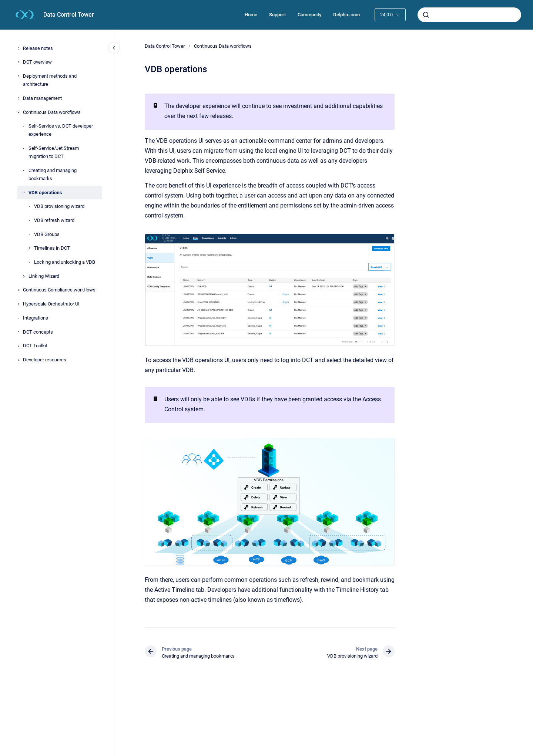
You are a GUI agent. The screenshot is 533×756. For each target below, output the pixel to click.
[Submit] (426, 15)
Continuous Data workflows (52, 112)
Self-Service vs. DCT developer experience (61, 130)
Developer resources (45, 360)
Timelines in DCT (52, 248)
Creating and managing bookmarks (53, 174)
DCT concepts (38, 332)
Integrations (36, 318)
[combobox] (469, 15)
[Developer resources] (19, 360)
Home (251, 15)
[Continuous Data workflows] (19, 112)
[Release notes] (19, 48)
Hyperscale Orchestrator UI (51, 304)
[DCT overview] (19, 62)
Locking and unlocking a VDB (65, 262)
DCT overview (37, 62)
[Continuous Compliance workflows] (19, 290)
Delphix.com (346, 15)
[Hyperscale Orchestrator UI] (19, 304)
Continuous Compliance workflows (59, 290)
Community (309, 15)
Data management (42, 98)
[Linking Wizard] (24, 276)
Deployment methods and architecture (50, 80)
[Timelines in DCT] (29, 248)
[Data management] (19, 98)
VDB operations (45, 193)
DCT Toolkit (35, 346)
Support (277, 15)
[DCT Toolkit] (19, 346)
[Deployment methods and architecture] (19, 76)
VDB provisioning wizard (59, 206)
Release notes (38, 48)
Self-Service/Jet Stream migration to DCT (54, 152)
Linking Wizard (44, 276)
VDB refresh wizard (54, 220)
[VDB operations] (24, 192)
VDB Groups (47, 234)
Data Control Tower (69, 15)
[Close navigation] (114, 48)
